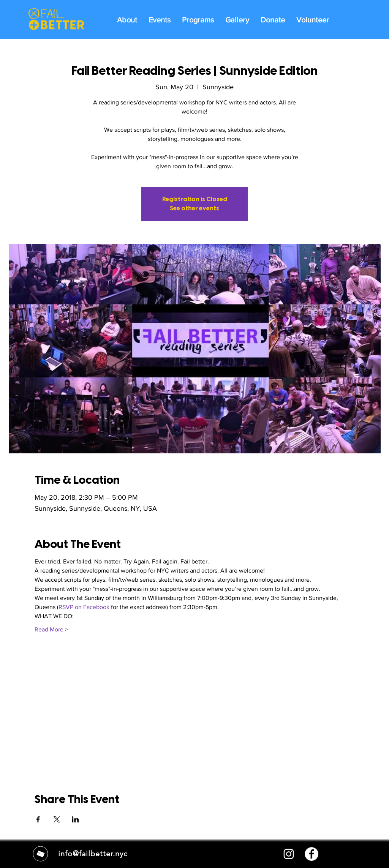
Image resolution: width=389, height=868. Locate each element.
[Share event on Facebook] (38, 819)
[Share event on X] (57, 819)
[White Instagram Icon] (289, 854)
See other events (194, 208)
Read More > (51, 629)
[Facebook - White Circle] (312, 854)
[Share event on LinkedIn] (75, 819)
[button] (198, 19)
